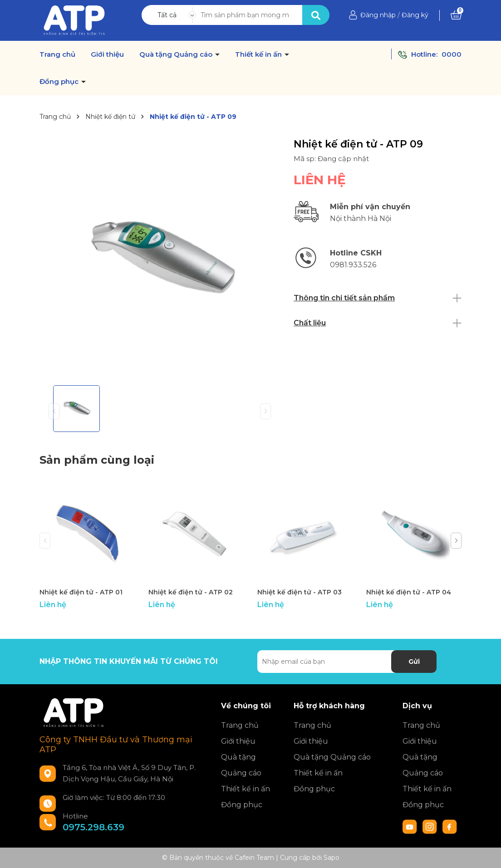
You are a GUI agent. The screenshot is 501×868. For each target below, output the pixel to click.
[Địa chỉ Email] (347, 662)
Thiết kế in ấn (259, 54)
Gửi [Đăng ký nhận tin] (414, 662)
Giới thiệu (107, 54)
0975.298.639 (93, 827)
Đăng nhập (378, 15)
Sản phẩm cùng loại (97, 460)
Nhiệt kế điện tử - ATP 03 (300, 592)
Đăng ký (415, 15)
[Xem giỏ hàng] (456, 15)
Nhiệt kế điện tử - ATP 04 (409, 592)
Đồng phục (60, 82)
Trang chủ (57, 54)
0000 (452, 54)
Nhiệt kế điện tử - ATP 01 (81, 592)
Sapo (332, 858)
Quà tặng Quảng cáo (177, 54)
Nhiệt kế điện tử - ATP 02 (191, 592)
